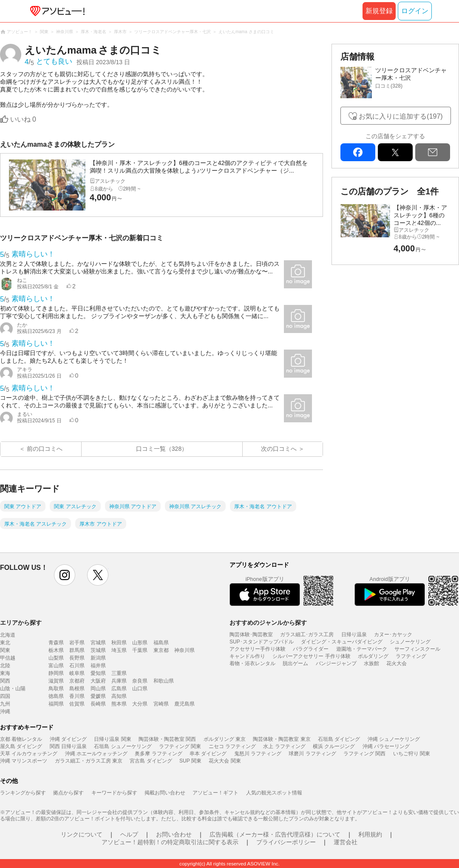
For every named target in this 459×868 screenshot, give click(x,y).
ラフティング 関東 (180, 746)
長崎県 (98, 704)
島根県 (77, 689)
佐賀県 (77, 704)
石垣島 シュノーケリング (123, 746)
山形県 (140, 643)
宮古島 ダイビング (151, 761)
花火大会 (397, 663)
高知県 (119, 696)
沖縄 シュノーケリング (394, 739)
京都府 (77, 681)
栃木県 (56, 650)
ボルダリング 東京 (225, 739)
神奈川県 (184, 650)
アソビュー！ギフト (215, 793)
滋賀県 (56, 681)
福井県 (98, 666)
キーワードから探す (114, 793)
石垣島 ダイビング (339, 739)
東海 (5, 673)
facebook (358, 152)
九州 (5, 704)
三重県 (119, 673)
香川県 (77, 696)
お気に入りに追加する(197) (401, 116)
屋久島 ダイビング (21, 746)
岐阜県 (77, 673)
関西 (5, 681)
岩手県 (77, 643)
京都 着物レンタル (21, 739)
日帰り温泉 (354, 635)
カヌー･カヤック (393, 635)
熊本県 (119, 704)
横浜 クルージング (334, 746)
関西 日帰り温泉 (68, 746)
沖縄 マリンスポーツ (24, 761)
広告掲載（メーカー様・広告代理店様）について (275, 834)
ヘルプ (129, 834)
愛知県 (98, 673)
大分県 (140, 704)
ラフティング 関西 (364, 754)
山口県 (140, 689)
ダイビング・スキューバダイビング (342, 642)
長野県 (77, 658)
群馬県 (77, 650)
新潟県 (98, 658)
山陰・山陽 (13, 689)
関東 (5, 650)
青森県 (56, 643)
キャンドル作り (247, 656)
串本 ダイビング (208, 754)
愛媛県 (98, 696)
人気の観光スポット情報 (274, 793)
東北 (5, 643)
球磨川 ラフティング (312, 754)
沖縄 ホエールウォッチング (96, 754)
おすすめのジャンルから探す (268, 623)
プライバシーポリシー (286, 842)
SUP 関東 (190, 761)
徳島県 (56, 696)
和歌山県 (164, 681)
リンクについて (82, 834)
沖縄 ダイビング (68, 739)
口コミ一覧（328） (162, 449)
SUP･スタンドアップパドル (262, 642)
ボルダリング (373, 656)
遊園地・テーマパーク (362, 649)
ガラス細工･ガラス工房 (307, 635)
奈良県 (140, 681)
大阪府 (98, 681)
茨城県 (98, 650)
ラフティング (411, 656)
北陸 (5, 666)
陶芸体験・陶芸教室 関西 (167, 739)
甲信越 (8, 658)
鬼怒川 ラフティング (258, 754)
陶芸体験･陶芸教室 (251, 635)
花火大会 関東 (225, 761)
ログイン (415, 11)
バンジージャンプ (336, 663)
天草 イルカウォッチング (29, 754)
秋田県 (119, 643)
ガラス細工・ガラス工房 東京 (89, 761)
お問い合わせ (174, 834)
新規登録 (379, 11)
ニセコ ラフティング (232, 746)
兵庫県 (119, 681)
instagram (65, 575)
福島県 (161, 643)
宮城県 (98, 643)
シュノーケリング (410, 642)
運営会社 (346, 842)
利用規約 (370, 834)
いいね (23, 119)
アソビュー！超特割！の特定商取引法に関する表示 (170, 842)
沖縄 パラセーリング (386, 746)
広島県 (119, 689)
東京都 (161, 650)
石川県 (77, 666)
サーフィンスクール (417, 649)
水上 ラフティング (284, 746)
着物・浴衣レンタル (252, 663)
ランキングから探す (23, 793)
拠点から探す (68, 793)
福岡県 (56, 704)
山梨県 (56, 658)
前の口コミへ (45, 449)
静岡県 (56, 673)
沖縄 (5, 711)
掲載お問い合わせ (165, 793)
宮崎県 (161, 704)
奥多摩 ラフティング (158, 754)
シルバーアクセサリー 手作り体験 (311, 656)
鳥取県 (56, 689)
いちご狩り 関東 (412, 754)
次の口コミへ (279, 449)
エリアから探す (21, 623)
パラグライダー (311, 649)
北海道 (8, 635)
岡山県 (98, 689)
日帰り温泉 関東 (112, 739)
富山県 (56, 666)
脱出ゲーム (295, 663)
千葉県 (140, 650)
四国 (5, 696)
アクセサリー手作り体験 (258, 649)
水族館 (371, 663)
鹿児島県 (184, 704)
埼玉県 (119, 650)
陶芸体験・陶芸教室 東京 (282, 739)
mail (433, 152)
